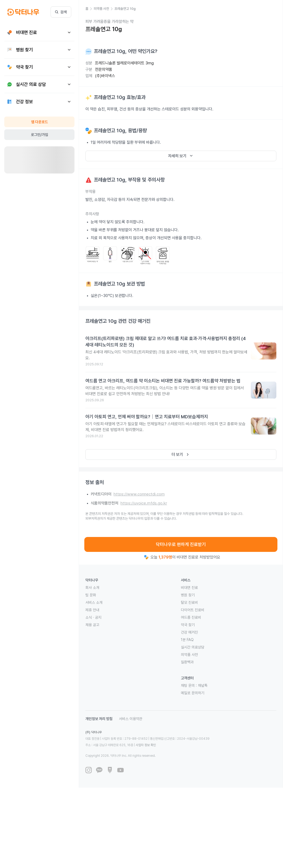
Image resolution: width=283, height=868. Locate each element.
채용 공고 (92, 625)
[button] (90, 9)
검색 (61, 12)
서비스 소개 (94, 602)
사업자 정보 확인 (146, 745)
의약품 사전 (189, 655)
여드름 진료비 (191, 617)
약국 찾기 (188, 625)
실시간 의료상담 (193, 647)
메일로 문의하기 (193, 693)
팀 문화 (91, 595)
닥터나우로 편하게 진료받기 (181, 544)
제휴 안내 (92, 610)
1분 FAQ (187, 640)
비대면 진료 (189, 588)
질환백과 (187, 662)
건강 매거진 (189, 632)
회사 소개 (92, 588)
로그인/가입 (39, 135)
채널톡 (203, 685)
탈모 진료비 (189, 602)
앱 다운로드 (39, 122)
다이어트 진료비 (193, 610)
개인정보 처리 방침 (99, 719)
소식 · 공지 (93, 617)
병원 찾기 (188, 595)
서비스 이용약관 (131, 719)
